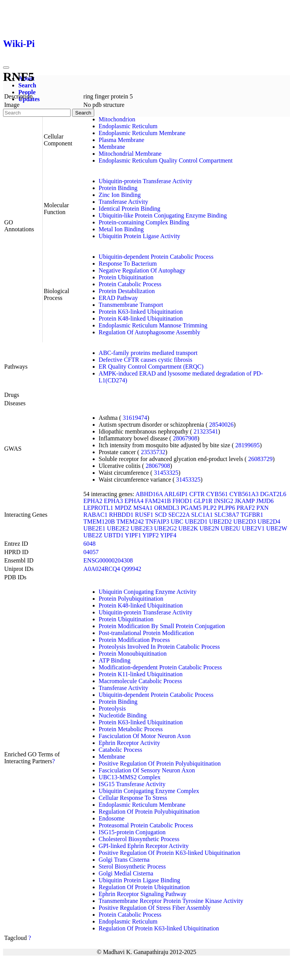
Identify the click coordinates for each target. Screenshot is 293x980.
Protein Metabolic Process (131, 729)
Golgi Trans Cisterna (124, 860)
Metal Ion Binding (121, 229)
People (27, 92)
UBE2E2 (118, 528)
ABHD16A (149, 494)
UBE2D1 (196, 521)
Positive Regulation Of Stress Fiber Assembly (155, 908)
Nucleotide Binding (123, 715)
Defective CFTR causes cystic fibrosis (146, 360)
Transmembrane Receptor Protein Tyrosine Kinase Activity (171, 901)
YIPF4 (168, 535)
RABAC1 (96, 515)
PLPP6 (227, 508)
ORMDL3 (167, 508)
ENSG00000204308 (108, 560)
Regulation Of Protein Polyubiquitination (149, 812)
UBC (177, 521)
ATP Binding (115, 660)
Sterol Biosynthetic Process (132, 866)
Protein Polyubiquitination (131, 599)
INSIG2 (224, 501)
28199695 (248, 445)
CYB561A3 (244, 494)
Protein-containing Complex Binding (144, 222)
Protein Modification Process (134, 640)
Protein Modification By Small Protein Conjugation (162, 626)
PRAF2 (246, 508)
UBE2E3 (142, 528)
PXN (262, 508)
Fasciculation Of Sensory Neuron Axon (147, 770)
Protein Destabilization (127, 291)
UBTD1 (114, 535)
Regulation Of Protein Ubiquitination (144, 887)
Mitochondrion (117, 119)
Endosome (112, 818)
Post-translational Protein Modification (146, 633)
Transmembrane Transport (131, 305)
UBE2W (277, 528)
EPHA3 (113, 501)
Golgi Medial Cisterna (126, 873)
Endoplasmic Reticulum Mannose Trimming (153, 325)
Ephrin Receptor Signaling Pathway (143, 894)
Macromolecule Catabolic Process (141, 681)
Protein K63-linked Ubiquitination (141, 312)
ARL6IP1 (176, 494)
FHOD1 (182, 501)
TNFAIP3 (157, 521)
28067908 (185, 438)
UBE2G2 (166, 528)
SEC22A (179, 515)
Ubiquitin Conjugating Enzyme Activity (148, 592)
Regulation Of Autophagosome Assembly (150, 332)
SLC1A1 (202, 515)
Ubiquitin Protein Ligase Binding (140, 880)
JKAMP (245, 501)
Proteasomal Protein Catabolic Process (146, 825)
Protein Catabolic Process (130, 284)
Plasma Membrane (122, 140)
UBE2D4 (269, 521)
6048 (90, 544)
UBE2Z (93, 535)
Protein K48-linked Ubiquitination (141, 318)
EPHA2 (93, 501)
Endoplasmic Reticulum (128, 126)
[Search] (37, 113)
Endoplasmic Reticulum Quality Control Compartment (166, 160)
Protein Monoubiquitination (133, 654)
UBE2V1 (253, 528)
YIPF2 (151, 535)
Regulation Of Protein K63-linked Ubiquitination (159, 928)
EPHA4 (134, 501)
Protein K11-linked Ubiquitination (141, 674)
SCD (161, 515)
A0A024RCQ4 (102, 569)
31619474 (135, 418)
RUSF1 (144, 515)
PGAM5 (191, 508)
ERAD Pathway (118, 298)
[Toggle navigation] (6, 68)
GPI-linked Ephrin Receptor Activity (144, 846)
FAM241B (158, 501)
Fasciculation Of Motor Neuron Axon (145, 736)
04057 (91, 552)
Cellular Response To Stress (133, 798)
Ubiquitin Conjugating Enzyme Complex (149, 791)
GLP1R (203, 501)
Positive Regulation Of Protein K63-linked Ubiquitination (170, 853)
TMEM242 (130, 521)
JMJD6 (265, 501)
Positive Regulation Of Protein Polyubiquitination (160, 763)
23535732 (153, 452)
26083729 (260, 459)
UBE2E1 (95, 528)
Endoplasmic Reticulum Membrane (142, 133)
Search (27, 85)
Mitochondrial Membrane (130, 154)
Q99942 (132, 569)
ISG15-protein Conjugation (132, 832)
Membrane (112, 147)
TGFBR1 (252, 515)
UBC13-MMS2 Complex (130, 777)
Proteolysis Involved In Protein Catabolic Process (159, 647)
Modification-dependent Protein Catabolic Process (160, 667)
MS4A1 (143, 508)
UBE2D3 (245, 521)
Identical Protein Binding (130, 209)
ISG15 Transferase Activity (132, 784)
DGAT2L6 (273, 494)
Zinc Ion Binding (120, 195)
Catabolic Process (121, 750)
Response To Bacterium (128, 264)
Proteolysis (112, 708)
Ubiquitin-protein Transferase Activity (146, 181)
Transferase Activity (124, 202)
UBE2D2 (221, 521)
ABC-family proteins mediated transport (148, 353)
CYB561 (217, 494)
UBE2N (209, 528)
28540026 (221, 425)
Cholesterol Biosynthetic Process (139, 839)
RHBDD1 (121, 515)
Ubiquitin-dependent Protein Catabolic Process (156, 257)
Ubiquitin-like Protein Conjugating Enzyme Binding (163, 215)
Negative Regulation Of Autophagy (142, 270)
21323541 (206, 431)
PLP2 (210, 508)
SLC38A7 (227, 515)
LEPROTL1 (98, 508)
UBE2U (231, 528)
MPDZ (123, 508)
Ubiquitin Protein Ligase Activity (140, 236)
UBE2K (188, 528)
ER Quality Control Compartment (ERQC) (151, 367)
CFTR (197, 494)
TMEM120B (99, 521)
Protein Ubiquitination (126, 277)
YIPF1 (133, 535)
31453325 (166, 473)
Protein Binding (118, 188)
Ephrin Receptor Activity (130, 743)
